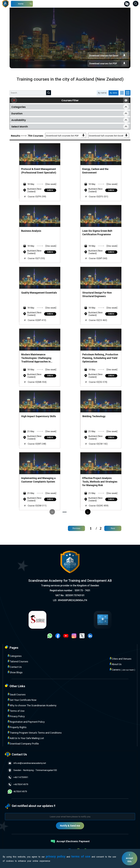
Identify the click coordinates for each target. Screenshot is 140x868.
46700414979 (17, 792)
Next (113, 528)
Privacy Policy (16, 716)
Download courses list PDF (108, 63)
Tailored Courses (18, 661)
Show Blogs (15, 672)
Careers (122, 670)
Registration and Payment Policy (26, 722)
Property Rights (17, 727)
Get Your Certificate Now (22, 700)
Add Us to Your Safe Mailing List (26, 738)
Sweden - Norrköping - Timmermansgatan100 (32, 770)
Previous (76, 528)
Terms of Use (16, 711)
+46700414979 (18, 784)
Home (21, 4)
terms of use (81, 856)
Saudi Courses (17, 694)
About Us (116, 664)
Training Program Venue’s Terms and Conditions (35, 733)
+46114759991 (18, 777)
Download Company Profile (23, 743)
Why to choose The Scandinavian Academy (32, 705)
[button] (65, 512)
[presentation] (52, 512)
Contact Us (15, 667)
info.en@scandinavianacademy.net (27, 763)
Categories (15, 656)
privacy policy (56, 856)
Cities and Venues (121, 659)
